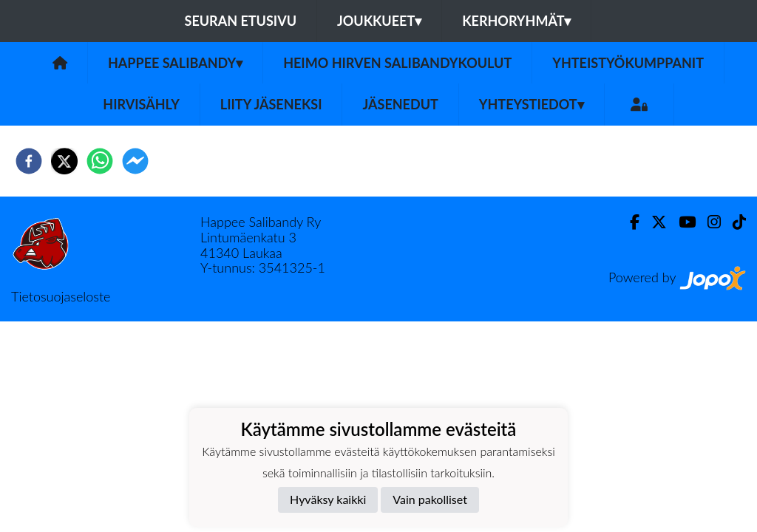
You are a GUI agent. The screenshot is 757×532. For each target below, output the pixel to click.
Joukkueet (379, 21)
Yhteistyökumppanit (628, 63)
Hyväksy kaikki (328, 499)
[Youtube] (681, 222)
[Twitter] (653, 222)
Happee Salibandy (175, 63)
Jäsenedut (400, 104)
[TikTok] (733, 222)
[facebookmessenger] (135, 161)
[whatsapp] (100, 161)
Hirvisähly (141, 104)
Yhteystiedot (532, 104)
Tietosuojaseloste (61, 296)
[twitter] (64, 161)
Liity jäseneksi (271, 104)
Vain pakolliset (430, 499)
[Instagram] (708, 222)
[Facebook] (629, 222)
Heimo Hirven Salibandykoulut (397, 63)
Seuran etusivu (241, 21)
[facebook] (29, 161)
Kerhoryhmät (516, 21)
